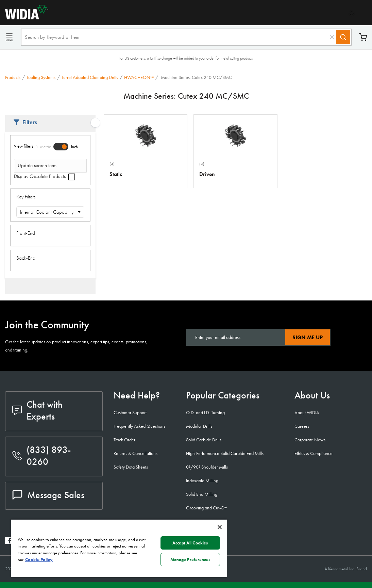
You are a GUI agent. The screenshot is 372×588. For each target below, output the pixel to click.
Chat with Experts (37, 410)
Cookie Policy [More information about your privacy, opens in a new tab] (39, 560)
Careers (302, 426)
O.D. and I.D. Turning (205, 412)
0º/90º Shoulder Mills (207, 467)
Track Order (124, 440)
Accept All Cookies (190, 543)
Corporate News (310, 440)
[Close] (220, 527)
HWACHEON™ (139, 77)
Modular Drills (199, 426)
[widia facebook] (9, 542)
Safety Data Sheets (131, 467)
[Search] (343, 37)
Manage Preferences (190, 560)
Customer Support (130, 412)
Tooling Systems (41, 77)
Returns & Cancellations (136, 453)
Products (13, 77)
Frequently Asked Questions (139, 426)
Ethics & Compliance (314, 453)
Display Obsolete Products (45, 176)
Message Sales (48, 495)
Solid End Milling (202, 494)
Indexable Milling (202, 480)
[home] (24, 18)
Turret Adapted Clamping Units (90, 77)
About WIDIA (307, 412)
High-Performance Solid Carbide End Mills (225, 453)
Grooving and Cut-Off (206, 508)
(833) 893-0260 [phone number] (42, 456)
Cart (363, 37)
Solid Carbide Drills (204, 440)
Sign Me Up (308, 337)
